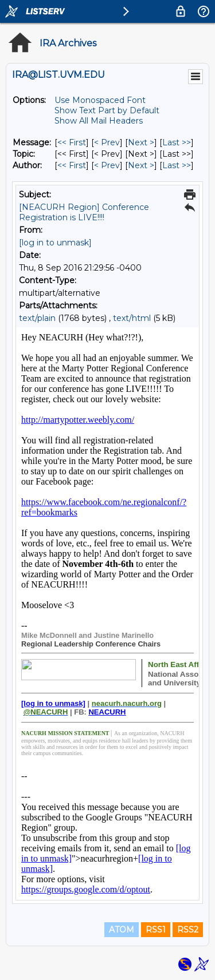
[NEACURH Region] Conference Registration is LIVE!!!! (84, 212)
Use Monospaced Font (100, 100)
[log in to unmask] (55, 243)
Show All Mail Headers (99, 121)
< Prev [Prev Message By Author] (107, 165)
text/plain (37, 318)
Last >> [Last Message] (177, 142)
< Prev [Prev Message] (107, 142)
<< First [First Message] (72, 142)
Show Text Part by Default (107, 110)
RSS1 (156, 930)
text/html (132, 318)
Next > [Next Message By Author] (141, 165)
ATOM (122, 930)
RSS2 (188, 930)
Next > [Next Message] (141, 142)
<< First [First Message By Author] (72, 165)
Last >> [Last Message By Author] (177, 165)
